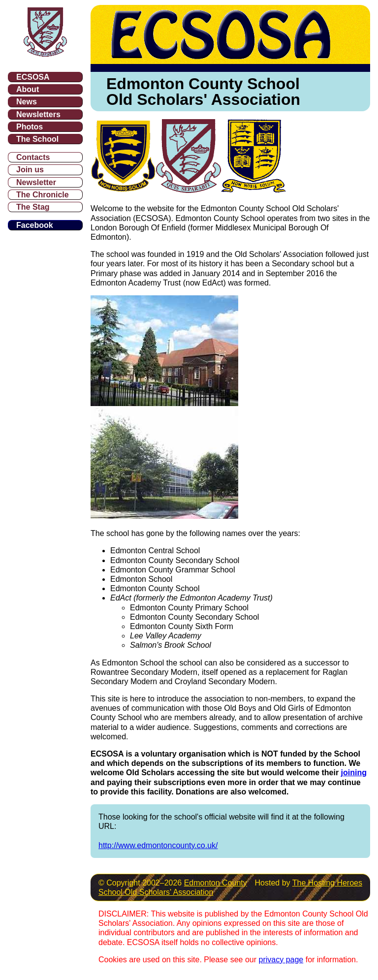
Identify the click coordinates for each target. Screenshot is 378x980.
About (28, 89)
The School (37, 139)
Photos (30, 127)
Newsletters (38, 114)
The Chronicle (43, 195)
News (27, 102)
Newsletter (36, 182)
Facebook (35, 225)
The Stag (33, 207)
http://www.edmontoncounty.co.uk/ (158, 845)
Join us (30, 170)
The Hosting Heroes (327, 883)
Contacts (33, 157)
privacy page (281, 960)
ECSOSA (33, 77)
